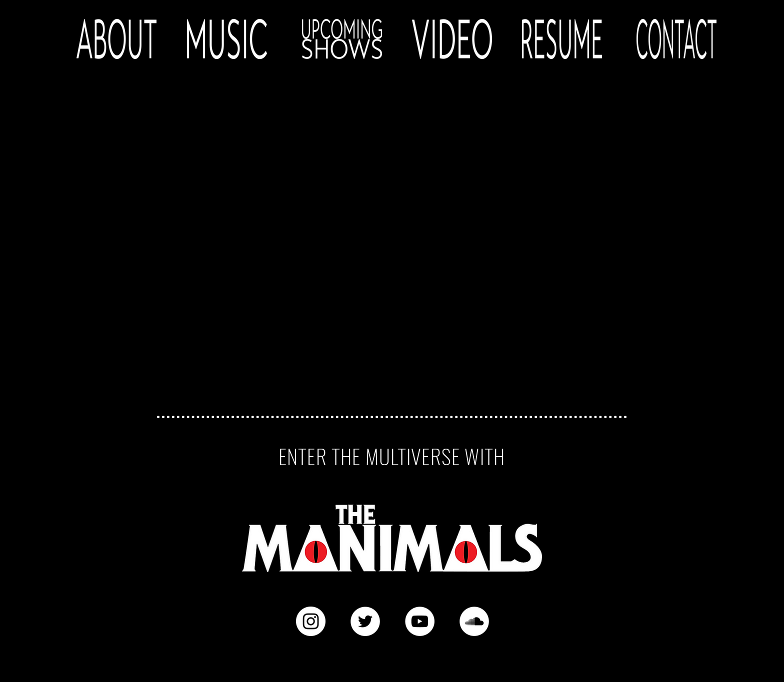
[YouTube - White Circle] (420, 621)
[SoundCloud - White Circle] (474, 621)
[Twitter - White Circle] (365, 621)
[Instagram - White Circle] (311, 621)
